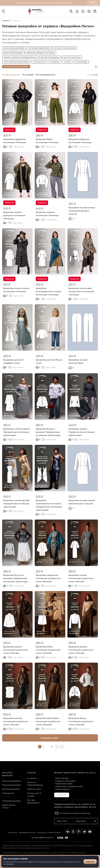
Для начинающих (13, 53)
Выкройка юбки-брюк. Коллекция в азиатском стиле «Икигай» (48, 721)
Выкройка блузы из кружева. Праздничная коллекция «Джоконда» (16, 578)
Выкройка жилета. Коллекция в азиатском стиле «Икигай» (16, 721)
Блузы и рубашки (50, 57)
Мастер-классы (72, 57)
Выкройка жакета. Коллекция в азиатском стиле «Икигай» (81, 650)
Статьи (31, 773)
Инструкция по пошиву (34, 795)
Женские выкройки (14, 48)
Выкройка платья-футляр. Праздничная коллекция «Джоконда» (17, 504)
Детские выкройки (11, 789)
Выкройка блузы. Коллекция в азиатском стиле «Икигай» (81, 721)
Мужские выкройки (39, 48)
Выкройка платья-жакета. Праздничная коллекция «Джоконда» (17, 432)
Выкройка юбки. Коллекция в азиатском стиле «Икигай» (48, 650)
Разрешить (90, 862)
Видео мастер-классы (9, 806)
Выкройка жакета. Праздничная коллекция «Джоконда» (81, 432)
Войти (93, 3)
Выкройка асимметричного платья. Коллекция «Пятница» (49, 291)
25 (52, 747)
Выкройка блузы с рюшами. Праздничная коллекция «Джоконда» (48, 432)
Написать (62, 795)
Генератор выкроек (11, 801)
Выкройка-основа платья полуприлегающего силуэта (82, 211)
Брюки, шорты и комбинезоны (20, 57)
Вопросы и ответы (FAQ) (49, 832)
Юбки (51, 53)
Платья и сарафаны (65, 48)
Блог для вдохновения (33, 801)
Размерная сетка (27, 832)
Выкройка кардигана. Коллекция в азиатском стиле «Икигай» (48, 578)
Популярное (8, 793)
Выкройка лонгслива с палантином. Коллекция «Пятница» (81, 291)
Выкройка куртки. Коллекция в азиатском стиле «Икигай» (16, 650)
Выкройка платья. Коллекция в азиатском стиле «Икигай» (81, 578)
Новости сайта (34, 789)
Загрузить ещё (50, 738)
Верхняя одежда (36, 53)
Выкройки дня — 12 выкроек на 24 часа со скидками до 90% (45, 3)
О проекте (32, 778)
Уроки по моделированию (35, 784)
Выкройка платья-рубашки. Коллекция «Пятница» (14, 215)
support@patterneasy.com (44, 837)
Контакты (12, 832)
